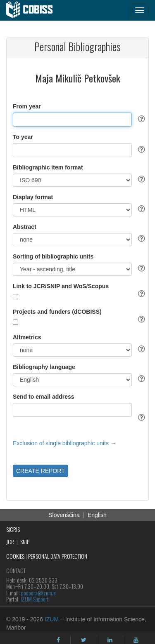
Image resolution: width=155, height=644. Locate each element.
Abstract (25, 227)
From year (27, 106)
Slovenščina (64, 515)
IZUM (52, 619)
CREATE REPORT (41, 471)
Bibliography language (44, 367)
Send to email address (44, 397)
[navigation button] (140, 10)
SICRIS (13, 529)
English (97, 515)
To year (23, 137)
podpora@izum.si (39, 593)
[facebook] (58, 640)
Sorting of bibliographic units (53, 256)
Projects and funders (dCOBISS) (57, 312)
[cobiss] (34, 10)
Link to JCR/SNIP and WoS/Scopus (61, 286)
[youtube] (136, 640)
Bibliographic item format (48, 167)
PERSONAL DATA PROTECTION (58, 556)
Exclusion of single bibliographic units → (64, 443)
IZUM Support (35, 599)
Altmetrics (27, 337)
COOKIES (15, 556)
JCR (10, 542)
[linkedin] (110, 640)
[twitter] (84, 640)
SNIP (25, 542)
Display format (33, 197)
